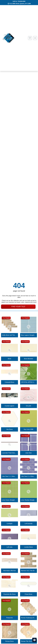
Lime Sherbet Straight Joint (29, 500)
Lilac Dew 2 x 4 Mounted (29, 476)
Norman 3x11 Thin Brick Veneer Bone (29, 571)
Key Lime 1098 (28, 429)
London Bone (28, 547)
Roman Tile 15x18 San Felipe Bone (29, 641)
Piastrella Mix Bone (10, 594)
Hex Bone (9, 429)
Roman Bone (10, 641)
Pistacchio (10, 618)
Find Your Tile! (18, 307)
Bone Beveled (29, 359)
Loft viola (9, 547)
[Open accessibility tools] (34, 640)
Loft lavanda (28, 524)
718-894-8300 (21, 1)
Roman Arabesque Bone (29, 618)
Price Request (6, 318)
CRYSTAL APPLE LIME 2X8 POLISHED (29, 382)
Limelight (9, 524)
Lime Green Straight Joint (9, 500)
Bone (10, 359)
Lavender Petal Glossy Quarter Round (9, 453)
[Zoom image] (9, 327)
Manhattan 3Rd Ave (9, 571)
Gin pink (28, 406)
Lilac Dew (28, 453)
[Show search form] (30, 38)
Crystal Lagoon (9, 406)
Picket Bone (28, 594)
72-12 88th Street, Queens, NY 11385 (20, 4)
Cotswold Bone (9, 382)
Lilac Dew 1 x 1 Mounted (9, 476)
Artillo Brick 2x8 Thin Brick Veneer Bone (9, 335)
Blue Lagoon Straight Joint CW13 (29, 335)
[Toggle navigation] (35, 38)
